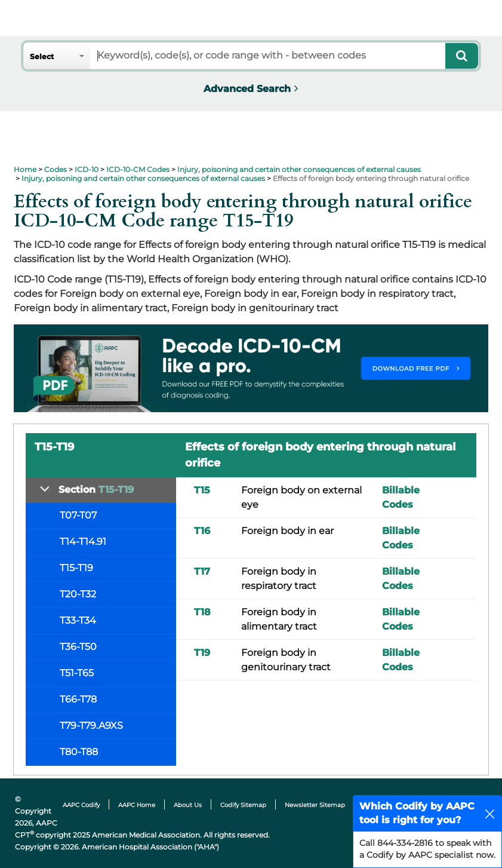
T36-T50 (78, 647)
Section (96, 490)
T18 (202, 612)
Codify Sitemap (243, 805)
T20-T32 (78, 594)
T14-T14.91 (83, 542)
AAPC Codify (81, 805)
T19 (202, 653)
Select (42, 56)
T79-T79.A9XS (91, 726)
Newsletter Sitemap (315, 805)
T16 (202, 531)
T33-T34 (78, 620)
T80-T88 (79, 752)
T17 (202, 571)
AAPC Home (137, 805)
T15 (202, 490)
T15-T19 (76, 568)
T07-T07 (78, 515)
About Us (188, 805)
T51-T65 (77, 673)
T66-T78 (78, 699)
